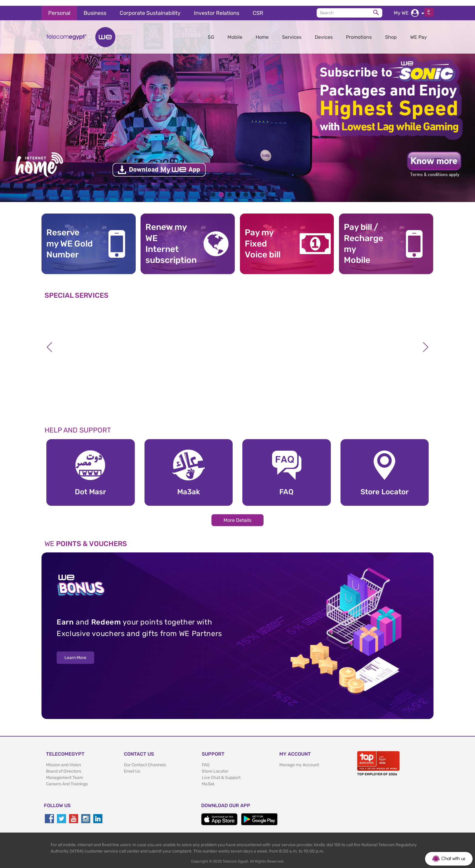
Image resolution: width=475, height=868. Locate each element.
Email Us (132, 765)
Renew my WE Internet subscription (169, 238)
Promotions (359, 31)
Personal (59, 7)
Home (262, 31)
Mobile (235, 31)
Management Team (65, 772)
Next (426, 341)
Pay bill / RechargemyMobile (364, 238)
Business (95, 7)
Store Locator (215, 765)
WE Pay (419, 31)
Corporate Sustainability (150, 7)
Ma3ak (208, 778)
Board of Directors (64, 765)
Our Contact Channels (145, 759)
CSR (258, 7)
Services (292, 31)
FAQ (206, 759)
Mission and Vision (63, 759)
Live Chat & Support (221, 772)
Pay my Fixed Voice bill (263, 238)
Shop (391, 31)
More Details (237, 514)
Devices (324, 31)
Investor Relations (217, 7)
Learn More (75, 652)
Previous (49, 341)
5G (211, 31)
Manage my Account (299, 759)
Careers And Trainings (67, 778)
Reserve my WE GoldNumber (70, 238)
